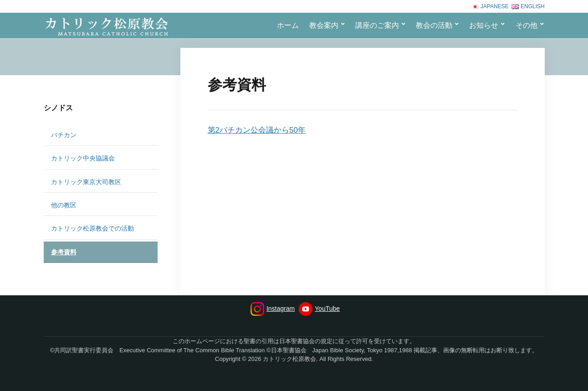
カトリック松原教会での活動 (92, 228)
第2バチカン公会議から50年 (257, 130)
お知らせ (484, 25)
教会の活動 (434, 25)
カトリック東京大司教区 (86, 182)
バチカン (64, 135)
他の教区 (64, 205)
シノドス (58, 108)
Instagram (273, 309)
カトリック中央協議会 (83, 158)
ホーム (288, 25)
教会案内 (324, 25)
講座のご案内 (377, 25)
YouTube (319, 309)
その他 (527, 25)
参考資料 (64, 252)
